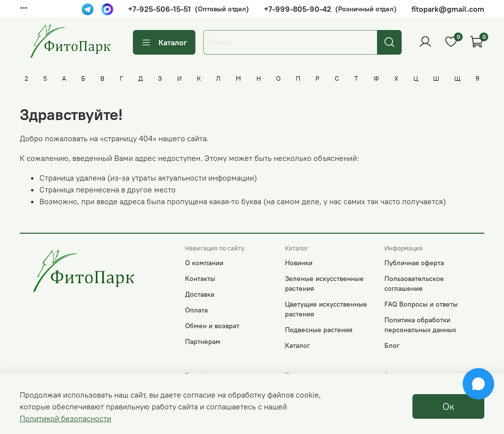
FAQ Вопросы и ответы (421, 304)
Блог (392, 345)
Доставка (200, 294)
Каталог (164, 42)
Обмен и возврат (212, 326)
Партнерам (203, 341)
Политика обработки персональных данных (420, 325)
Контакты (200, 279)
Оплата (196, 310)
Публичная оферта (414, 263)
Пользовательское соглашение (414, 283)
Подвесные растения (319, 330)
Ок (448, 406)
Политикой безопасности (65, 418)
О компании (204, 263)
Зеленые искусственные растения (324, 283)
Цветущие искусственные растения (326, 309)
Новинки (299, 263)
